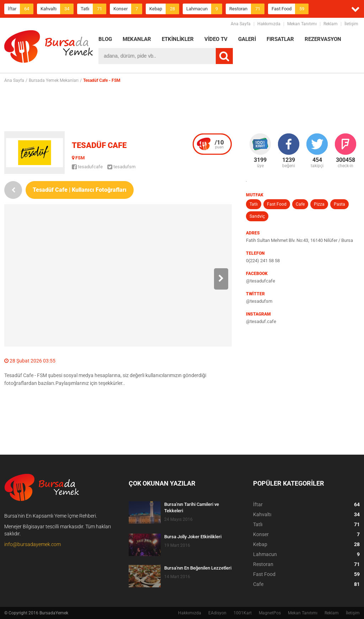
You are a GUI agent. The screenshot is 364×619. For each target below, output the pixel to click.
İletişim (351, 24)
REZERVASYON (323, 39)
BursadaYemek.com (49, 48)
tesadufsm (121, 167)
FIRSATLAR (280, 39)
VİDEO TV (216, 39)
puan (219, 144)
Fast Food (290, 9)
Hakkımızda (269, 24)
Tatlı (93, 9)
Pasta (339, 204)
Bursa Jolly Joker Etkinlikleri (193, 537)
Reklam (331, 24)
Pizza (319, 204)
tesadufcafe (87, 167)
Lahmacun (204, 9)
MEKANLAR (137, 39)
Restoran (247, 9)
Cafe (300, 204)
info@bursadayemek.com (33, 544)
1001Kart (243, 613)
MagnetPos (270, 613)
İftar (21, 9)
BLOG (105, 39)
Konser (128, 9)
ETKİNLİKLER (178, 39)
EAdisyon (217, 613)
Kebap (164, 9)
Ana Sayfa (241, 24)
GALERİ (247, 39)
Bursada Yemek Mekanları (54, 80)
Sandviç (257, 216)
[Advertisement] (182, 107)
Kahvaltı (57, 9)
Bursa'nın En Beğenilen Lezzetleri (198, 568)
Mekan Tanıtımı (302, 24)
